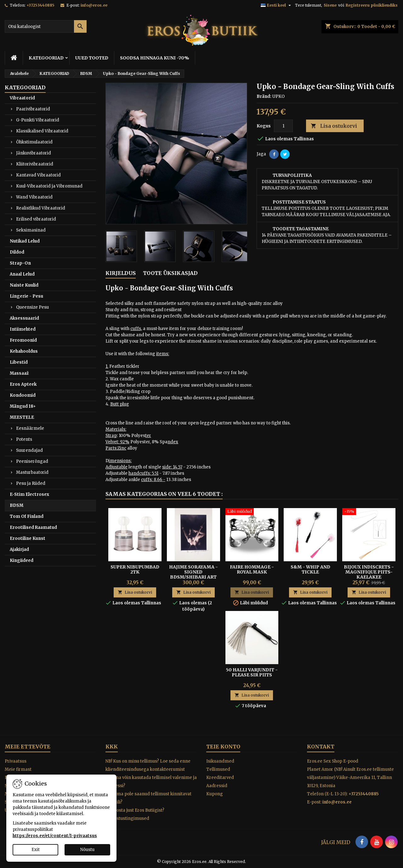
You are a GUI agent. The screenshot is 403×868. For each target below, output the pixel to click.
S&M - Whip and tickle (310, 569)
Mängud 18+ (23, 406)
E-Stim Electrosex (29, 494)
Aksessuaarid (24, 318)
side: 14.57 (172, 467)
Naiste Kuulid (24, 285)
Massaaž (19, 373)
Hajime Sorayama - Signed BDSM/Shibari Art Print (193, 574)
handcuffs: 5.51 (143, 473)
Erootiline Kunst (28, 538)
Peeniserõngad (32, 461)
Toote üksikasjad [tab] (170, 273)
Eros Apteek (23, 384)
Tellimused (218, 769)
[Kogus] (283, 126)
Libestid (19, 362)
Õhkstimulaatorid (34, 142)
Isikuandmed (220, 761)
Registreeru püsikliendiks (372, 5)
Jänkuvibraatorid (34, 153)
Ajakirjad (19, 549)
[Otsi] (46, 26)
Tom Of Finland (27, 516)
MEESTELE (22, 417)
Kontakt (321, 747)
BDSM (17, 505)
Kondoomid (23, 395)
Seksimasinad (31, 230)
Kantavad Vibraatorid (38, 175)
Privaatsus (16, 761)
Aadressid (217, 786)
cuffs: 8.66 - (153, 480)
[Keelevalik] (277, 5)
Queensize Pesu (32, 307)
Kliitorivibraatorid (35, 164)
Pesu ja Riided (31, 483)
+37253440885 (40, 5)
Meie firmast (18, 769)
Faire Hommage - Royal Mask (252, 569)
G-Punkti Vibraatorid (38, 120)
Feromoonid (23, 340)
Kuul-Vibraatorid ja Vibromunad (49, 186)
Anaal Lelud (22, 274)
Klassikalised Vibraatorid (42, 131)
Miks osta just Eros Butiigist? (135, 810)
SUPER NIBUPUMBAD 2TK (135, 569)
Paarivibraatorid (33, 109)
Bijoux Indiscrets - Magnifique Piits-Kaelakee (369, 572)
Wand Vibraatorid (34, 197)
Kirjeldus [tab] (121, 273)
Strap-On (20, 263)
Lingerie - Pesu (26, 296)
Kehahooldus (24, 351)
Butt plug (120, 404)
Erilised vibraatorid (36, 219)
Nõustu (87, 850)
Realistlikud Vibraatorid (41, 208)
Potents (24, 439)
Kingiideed (22, 560)
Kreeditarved (220, 778)
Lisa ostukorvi (334, 126)
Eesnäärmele (30, 428)
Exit (36, 850)
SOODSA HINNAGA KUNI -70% (155, 58)
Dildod (17, 252)
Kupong (215, 794)
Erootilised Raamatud (33, 527)
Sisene (330, 5)
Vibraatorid (22, 98)
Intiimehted (23, 329)
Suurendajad (29, 450)
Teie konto (223, 747)
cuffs (136, 329)
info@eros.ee (94, 5)
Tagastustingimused (127, 818)
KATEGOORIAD (46, 58)
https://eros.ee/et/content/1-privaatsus (55, 836)
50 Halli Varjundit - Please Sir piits (252, 672)
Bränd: (264, 96)
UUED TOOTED (92, 58)
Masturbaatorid (32, 472)
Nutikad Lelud (25, 241)
